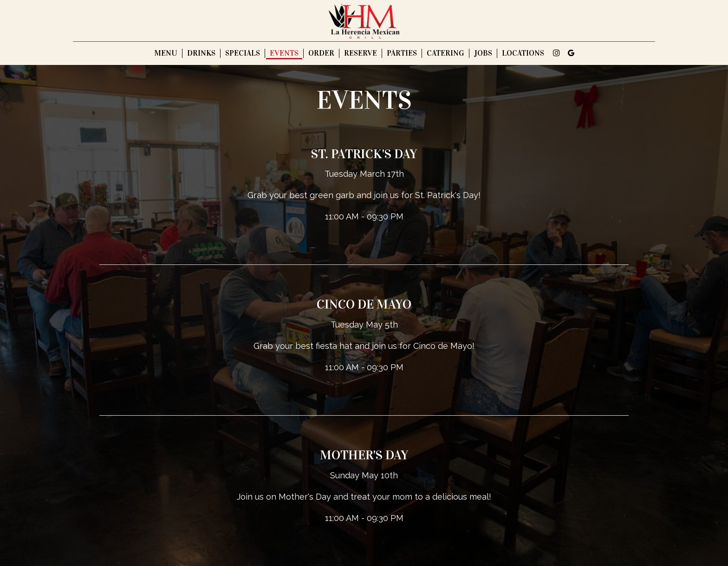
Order (321, 53)
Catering (445, 53)
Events (284, 53)
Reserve (361, 53)
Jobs (483, 53)
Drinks (201, 53)
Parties (402, 53)
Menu (166, 53)
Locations (523, 53)
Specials (243, 53)
